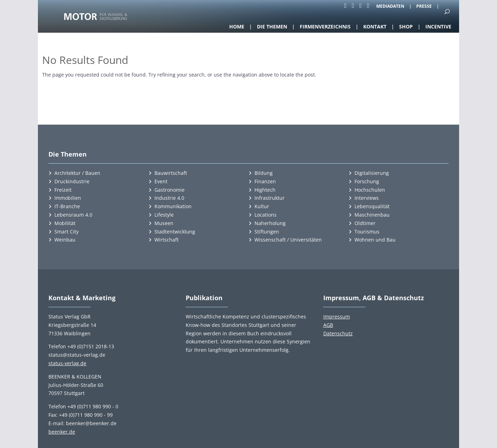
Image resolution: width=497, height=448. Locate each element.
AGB (328, 325)
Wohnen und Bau (375, 240)
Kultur (262, 206)
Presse (424, 7)
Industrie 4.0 (169, 198)
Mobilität (65, 223)
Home (237, 27)
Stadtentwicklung (175, 232)
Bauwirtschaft (171, 173)
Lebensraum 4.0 (73, 215)
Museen (164, 223)
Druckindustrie (72, 181)
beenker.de (62, 432)
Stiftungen (267, 232)
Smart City (67, 232)
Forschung (367, 181)
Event (161, 181)
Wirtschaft (167, 240)
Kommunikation (173, 206)
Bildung (264, 173)
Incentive (438, 27)
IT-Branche (67, 206)
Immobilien (68, 198)
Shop (406, 27)
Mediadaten (390, 7)
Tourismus (367, 232)
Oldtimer (365, 223)
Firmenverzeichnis (325, 27)
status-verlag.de (67, 363)
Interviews (367, 198)
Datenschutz (338, 333)
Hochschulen (370, 190)
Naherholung (270, 223)
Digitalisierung (372, 173)
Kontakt (375, 27)
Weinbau (65, 240)
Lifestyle (164, 215)
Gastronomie (170, 190)
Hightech (265, 190)
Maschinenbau (372, 215)
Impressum (337, 317)
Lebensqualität (372, 206)
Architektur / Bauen (77, 173)
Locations (266, 215)
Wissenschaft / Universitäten (288, 240)
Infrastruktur (270, 198)
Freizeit (63, 190)
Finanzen (265, 181)
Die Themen (272, 27)
